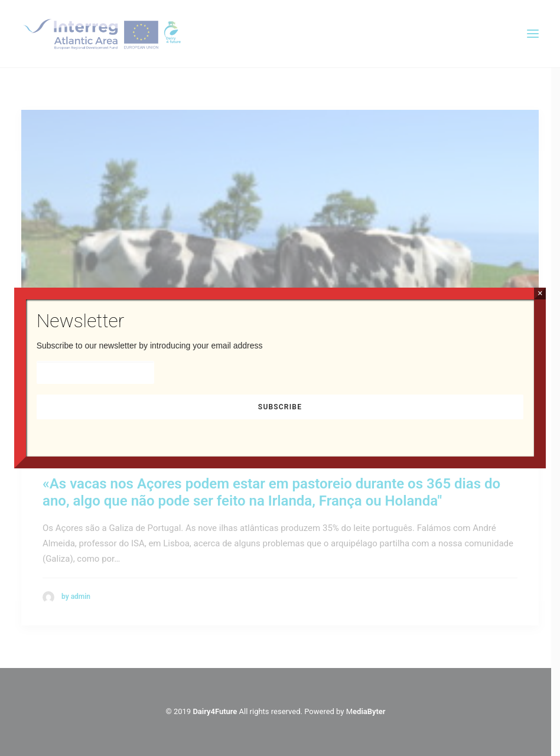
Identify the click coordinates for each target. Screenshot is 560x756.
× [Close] (540, 293)
